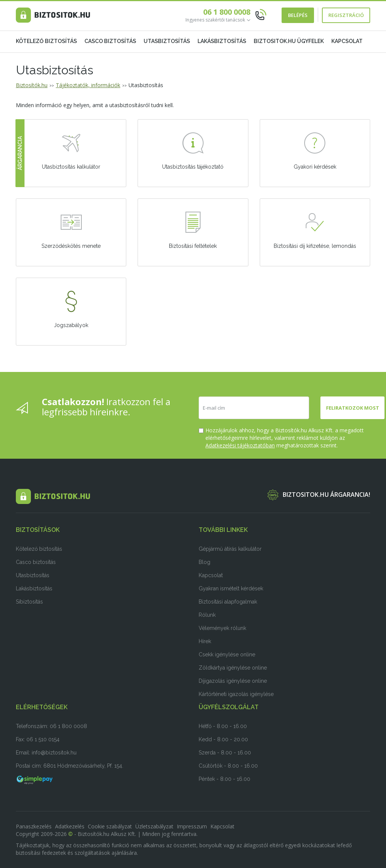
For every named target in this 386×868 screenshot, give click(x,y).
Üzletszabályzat (154, 826)
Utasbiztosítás (167, 41)
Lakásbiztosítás (222, 41)
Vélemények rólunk (222, 628)
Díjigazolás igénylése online (233, 681)
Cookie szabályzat (110, 826)
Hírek (205, 641)
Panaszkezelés (34, 826)
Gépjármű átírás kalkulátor (230, 549)
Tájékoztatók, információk (88, 85)
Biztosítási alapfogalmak (228, 602)
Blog (204, 562)
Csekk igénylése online (227, 654)
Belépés (298, 15)
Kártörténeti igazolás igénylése (236, 694)
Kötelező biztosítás (46, 41)
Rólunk (207, 615)
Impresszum (192, 826)
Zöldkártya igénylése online (233, 668)
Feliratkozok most (353, 408)
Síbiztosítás (29, 602)
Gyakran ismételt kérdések (231, 588)
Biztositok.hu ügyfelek (289, 41)
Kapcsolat (347, 41)
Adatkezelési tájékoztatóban (240, 445)
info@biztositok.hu (54, 753)
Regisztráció (346, 15)
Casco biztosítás (110, 41)
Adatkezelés (70, 826)
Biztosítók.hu (32, 85)
